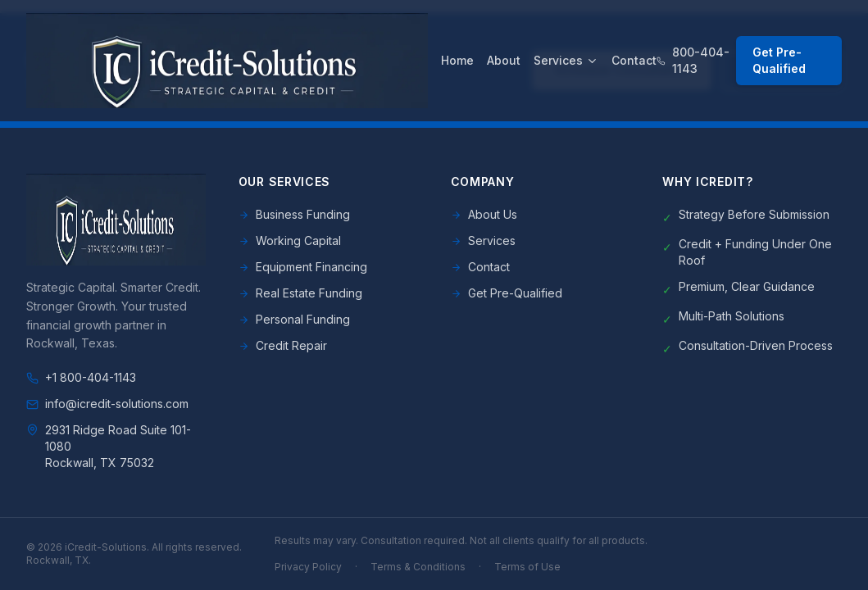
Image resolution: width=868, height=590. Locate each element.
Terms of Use (527, 567)
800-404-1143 (693, 60)
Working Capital (290, 241)
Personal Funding (294, 319)
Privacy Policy (308, 567)
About (504, 60)
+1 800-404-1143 (81, 377)
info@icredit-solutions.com (107, 404)
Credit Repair (283, 345)
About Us (484, 214)
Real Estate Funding (300, 293)
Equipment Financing (303, 267)
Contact (634, 60)
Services (566, 60)
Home (457, 60)
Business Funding (294, 214)
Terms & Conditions (418, 567)
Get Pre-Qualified (779, 60)
